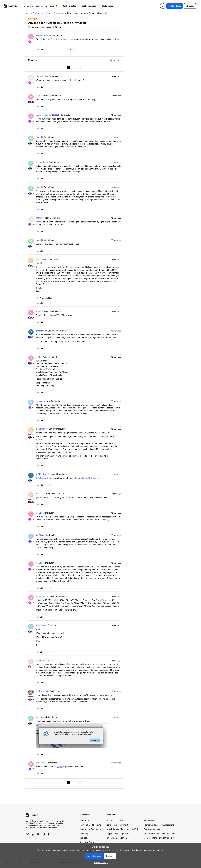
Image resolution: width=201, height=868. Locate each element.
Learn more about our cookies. (150, 850)
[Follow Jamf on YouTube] (38, 834)
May (38, 717)
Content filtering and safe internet (159, 838)
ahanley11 (40, 218)
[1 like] (46, 298)
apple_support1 (43, 596)
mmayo (39, 660)
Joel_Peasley (42, 259)
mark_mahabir (42, 691)
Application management (118, 833)
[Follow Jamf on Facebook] (49, 834)
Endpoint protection (153, 829)
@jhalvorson (41, 478)
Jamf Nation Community (90, 829)
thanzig (39, 513)
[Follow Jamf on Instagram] (43, 834)
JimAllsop (40, 535)
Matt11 (39, 96)
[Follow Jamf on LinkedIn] (33, 834)
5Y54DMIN (41, 763)
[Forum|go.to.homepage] (10, 6)
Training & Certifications (90, 825)
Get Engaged (108, 6)
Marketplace (85, 838)
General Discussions (33, 6)
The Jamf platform (115, 821)
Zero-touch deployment (117, 825)
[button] (175, 6)
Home (27, 13)
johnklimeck (41, 625)
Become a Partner (88, 842)
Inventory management (117, 838)
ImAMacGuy (41, 331)
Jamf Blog (84, 833)
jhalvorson (40, 429)
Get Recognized (90, 6)
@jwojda (40, 497)
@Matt (39, 721)
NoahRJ (39, 137)
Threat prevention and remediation (160, 833)
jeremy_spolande (43, 35)
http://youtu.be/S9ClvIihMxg (86, 478)
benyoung (40, 401)
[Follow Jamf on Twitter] (28, 834)
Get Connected (70, 6)
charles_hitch (42, 162)
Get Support (53, 6)
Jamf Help (84, 821)
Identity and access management (159, 825)
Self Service (150, 821)
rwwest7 (40, 76)
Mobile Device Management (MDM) (123, 829)
